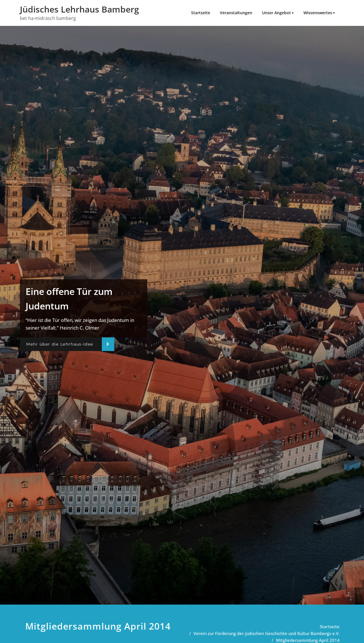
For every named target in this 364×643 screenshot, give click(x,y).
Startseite (201, 13)
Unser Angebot (278, 13)
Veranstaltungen (236, 13)
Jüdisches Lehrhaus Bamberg (79, 9)
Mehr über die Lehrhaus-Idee (60, 344)
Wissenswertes (319, 13)
